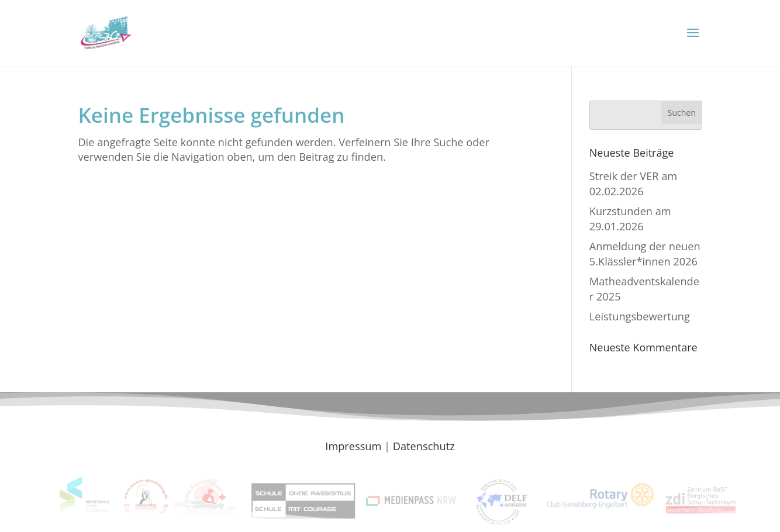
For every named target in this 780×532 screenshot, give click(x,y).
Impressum (353, 446)
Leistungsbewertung (640, 316)
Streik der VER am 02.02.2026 (633, 183)
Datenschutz (424, 446)
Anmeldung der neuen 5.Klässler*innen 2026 (645, 253)
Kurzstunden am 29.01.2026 (630, 218)
